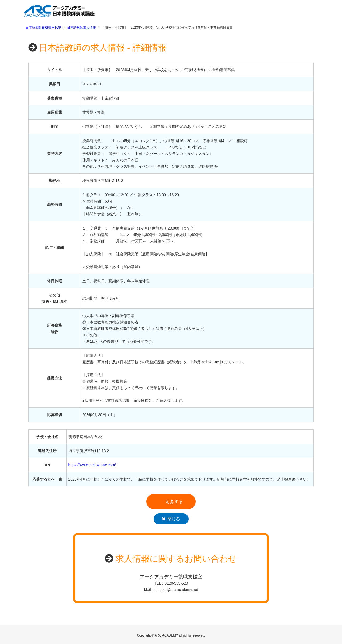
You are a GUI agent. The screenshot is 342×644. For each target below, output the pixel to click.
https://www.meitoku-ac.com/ (92, 465)
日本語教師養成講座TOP (43, 28)
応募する (174, 502)
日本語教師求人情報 (81, 28)
